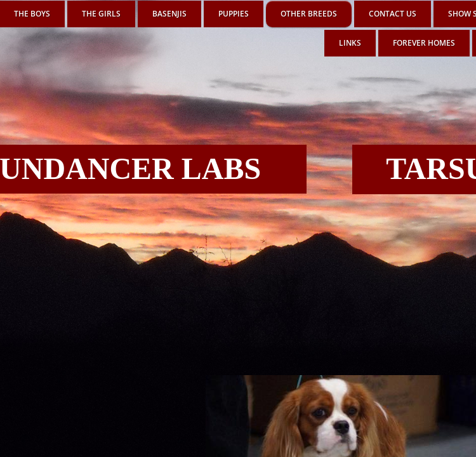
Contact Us (393, 14)
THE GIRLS (101, 14)
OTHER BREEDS (309, 14)
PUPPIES (234, 14)
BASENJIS (169, 14)
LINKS (350, 43)
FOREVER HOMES (424, 43)
